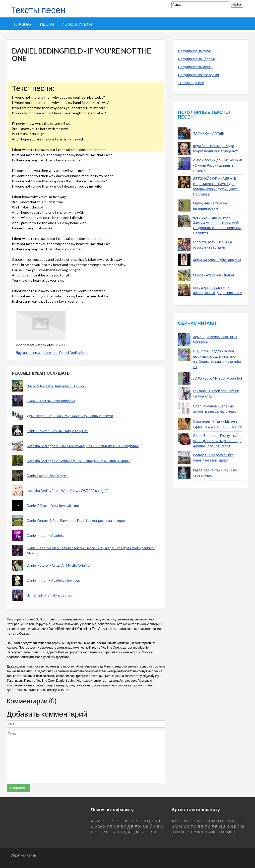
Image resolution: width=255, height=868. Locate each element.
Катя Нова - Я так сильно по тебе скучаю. (215, 473)
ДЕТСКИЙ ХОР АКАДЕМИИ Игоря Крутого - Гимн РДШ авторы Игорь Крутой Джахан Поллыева (216, 186)
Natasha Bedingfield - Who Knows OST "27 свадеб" (67, 491)
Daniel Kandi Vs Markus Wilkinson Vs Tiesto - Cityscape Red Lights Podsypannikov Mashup (91, 550)
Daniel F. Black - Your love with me (53, 505)
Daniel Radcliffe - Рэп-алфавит (51, 401)
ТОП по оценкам (191, 83)
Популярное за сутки (195, 51)
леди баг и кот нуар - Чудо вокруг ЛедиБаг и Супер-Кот (215, 148)
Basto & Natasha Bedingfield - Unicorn (57, 386)
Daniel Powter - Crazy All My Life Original (59, 565)
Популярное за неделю (197, 59)
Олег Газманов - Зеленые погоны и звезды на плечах (214, 409)
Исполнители (77, 24)
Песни (47, 24)
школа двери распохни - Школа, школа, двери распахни (218, 290)
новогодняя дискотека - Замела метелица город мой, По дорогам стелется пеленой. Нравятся (217, 225)
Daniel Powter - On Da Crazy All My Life (57, 431)
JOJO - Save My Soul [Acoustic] (217, 378)
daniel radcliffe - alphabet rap (49, 595)
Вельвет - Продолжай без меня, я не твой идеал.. (213, 458)
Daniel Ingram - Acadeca (46, 535)
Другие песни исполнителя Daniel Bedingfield (52, 353)
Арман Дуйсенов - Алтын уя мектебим (215, 339)
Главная (23, 24)
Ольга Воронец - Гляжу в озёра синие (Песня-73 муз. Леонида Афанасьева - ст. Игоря (218, 441)
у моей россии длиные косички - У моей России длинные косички (218, 165)
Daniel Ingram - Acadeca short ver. (53, 580)
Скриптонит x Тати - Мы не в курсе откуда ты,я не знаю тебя (218, 424)
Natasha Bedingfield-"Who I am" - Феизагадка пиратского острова (78, 461)
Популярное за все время (198, 75)
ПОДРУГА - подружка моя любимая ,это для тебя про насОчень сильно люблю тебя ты (217, 359)
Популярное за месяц (195, 67)
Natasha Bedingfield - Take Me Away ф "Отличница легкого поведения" (83, 446)
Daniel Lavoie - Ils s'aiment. (48, 476)
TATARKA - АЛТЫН (209, 133)
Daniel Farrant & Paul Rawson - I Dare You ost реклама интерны (77, 520)
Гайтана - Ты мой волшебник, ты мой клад (216, 394)
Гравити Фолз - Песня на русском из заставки (213, 245)
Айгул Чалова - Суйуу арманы (217, 260)
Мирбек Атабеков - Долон (213, 275)
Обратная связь (23, 855)
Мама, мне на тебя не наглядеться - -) (210, 206)
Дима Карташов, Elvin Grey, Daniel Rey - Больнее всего (70, 416)
